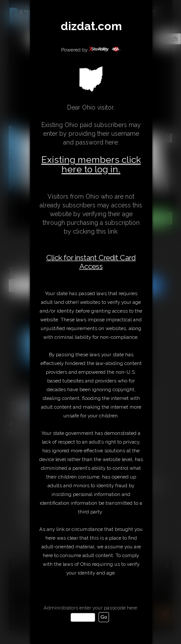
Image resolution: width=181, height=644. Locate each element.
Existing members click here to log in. (91, 164)
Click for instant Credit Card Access (91, 262)
